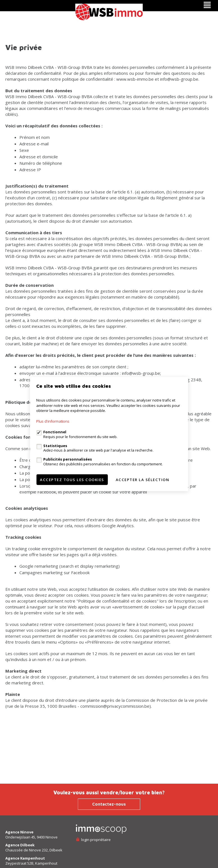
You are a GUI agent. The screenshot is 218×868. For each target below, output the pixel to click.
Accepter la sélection (143, 479)
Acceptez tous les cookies (72, 479)
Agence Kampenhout (25, 858)
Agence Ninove (19, 832)
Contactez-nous (109, 804)
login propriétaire (93, 840)
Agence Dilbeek (20, 845)
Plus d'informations (53, 421)
